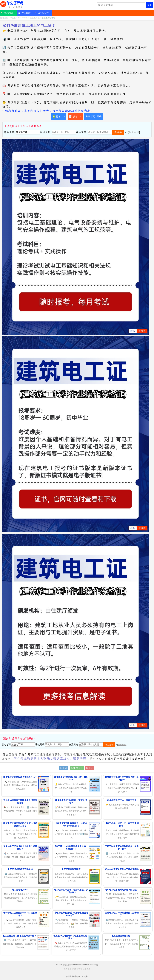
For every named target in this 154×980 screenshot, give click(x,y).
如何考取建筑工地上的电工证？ (122, 800)
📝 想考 (75, 117)
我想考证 (9, 13)
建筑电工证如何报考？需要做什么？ (20, 777)
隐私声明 (134, 132)
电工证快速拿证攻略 (121, 936)
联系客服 (138, 759)
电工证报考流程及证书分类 (20, 869)
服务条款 (68, 969)
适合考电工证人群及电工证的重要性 (122, 869)
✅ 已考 (59, 117)
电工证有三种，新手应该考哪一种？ (19, 936)
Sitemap (94, 965)
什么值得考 (12, 5)
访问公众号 (43, 13)
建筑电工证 (35, 18)
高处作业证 (77, 768)
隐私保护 (77, 969)
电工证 (64, 768)
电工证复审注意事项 (71, 869)
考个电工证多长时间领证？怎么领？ (122, 890)
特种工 (25, 18)
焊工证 (89, 768)
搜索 (149, 5)
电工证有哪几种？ (20, 890)
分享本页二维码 (94, 116)
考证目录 (26, 13)
